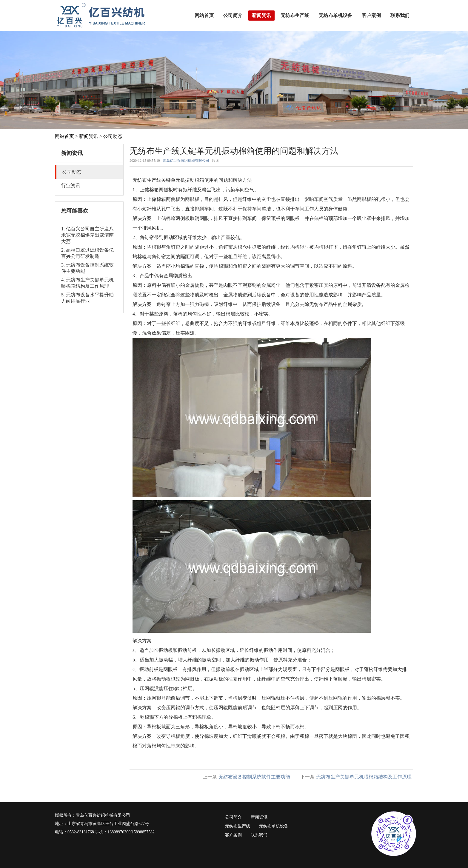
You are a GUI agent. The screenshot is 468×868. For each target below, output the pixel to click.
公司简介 (233, 15)
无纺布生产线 (295, 15)
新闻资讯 (261, 15)
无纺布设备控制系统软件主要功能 (254, 777)
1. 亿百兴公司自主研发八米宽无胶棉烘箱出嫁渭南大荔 (87, 235)
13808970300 (119, 832)
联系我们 (400, 15)
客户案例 (371, 15)
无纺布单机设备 (335, 15)
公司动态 (113, 136)
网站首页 (204, 15)
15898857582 (143, 832)
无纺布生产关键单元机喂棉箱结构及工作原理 (364, 777)
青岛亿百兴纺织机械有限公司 (186, 161)
